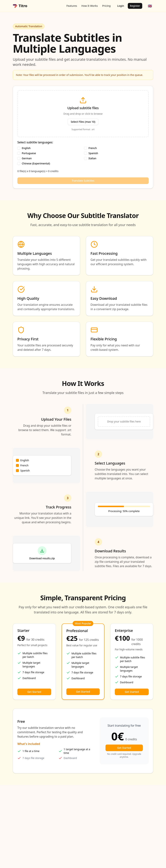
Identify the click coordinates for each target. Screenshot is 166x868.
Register (135, 6)
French (93, 148)
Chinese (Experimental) (36, 164)
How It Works (90, 6)
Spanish (93, 153)
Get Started (34, 692)
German (27, 158)
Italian (92, 158)
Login (121, 6)
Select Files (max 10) (83, 122)
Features (72, 6)
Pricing (106, 6)
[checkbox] (19, 148)
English (26, 148)
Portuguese (29, 153)
